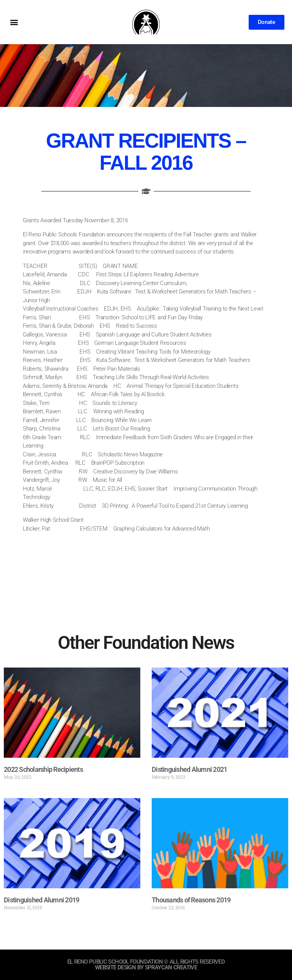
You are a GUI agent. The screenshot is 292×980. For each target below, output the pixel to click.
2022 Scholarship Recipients (43, 769)
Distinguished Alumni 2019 (41, 900)
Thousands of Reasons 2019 (191, 900)
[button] (14, 22)
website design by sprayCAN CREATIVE (146, 967)
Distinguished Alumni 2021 (189, 769)
